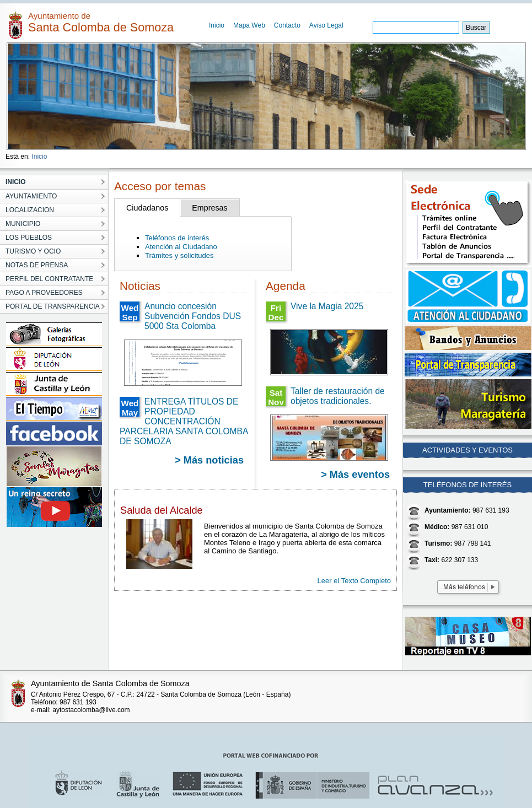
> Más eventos (355, 475)
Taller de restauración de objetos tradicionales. (338, 396)
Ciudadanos (147, 208)
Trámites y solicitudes (179, 255)
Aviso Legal (326, 25)
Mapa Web (249, 25)
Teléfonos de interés (177, 238)
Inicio (217, 25)
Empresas (209, 208)
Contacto (287, 25)
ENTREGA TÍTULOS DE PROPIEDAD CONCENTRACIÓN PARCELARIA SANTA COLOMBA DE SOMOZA (184, 421)
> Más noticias (209, 460)
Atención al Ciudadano (181, 247)
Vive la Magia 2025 (327, 306)
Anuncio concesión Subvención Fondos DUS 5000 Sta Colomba (193, 316)
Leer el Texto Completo (354, 581)
